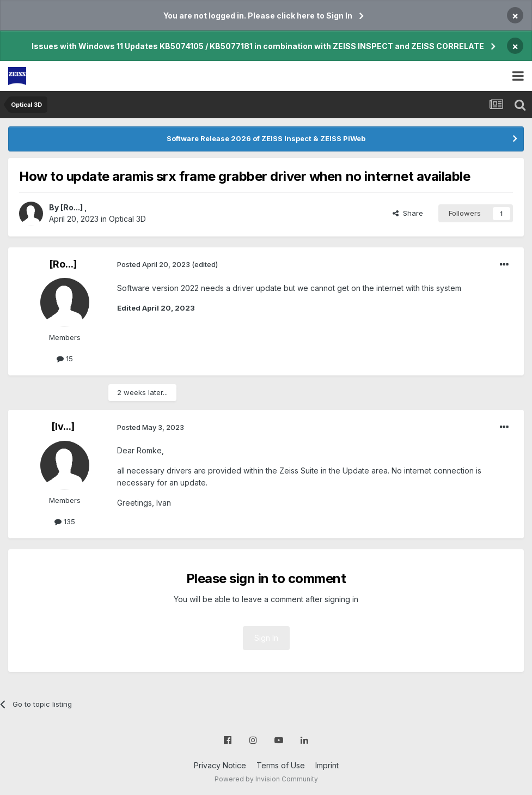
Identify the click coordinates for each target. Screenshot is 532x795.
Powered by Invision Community (266, 779)
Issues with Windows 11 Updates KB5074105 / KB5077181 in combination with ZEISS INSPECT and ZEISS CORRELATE (258, 46)
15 (65, 359)
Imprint (327, 765)
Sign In (266, 638)
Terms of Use (281, 765)
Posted (154, 264)
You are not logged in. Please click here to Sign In (258, 16)
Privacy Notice (220, 765)
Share (408, 213)
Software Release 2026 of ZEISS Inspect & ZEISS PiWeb (266, 138)
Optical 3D (127, 219)
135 (65, 521)
